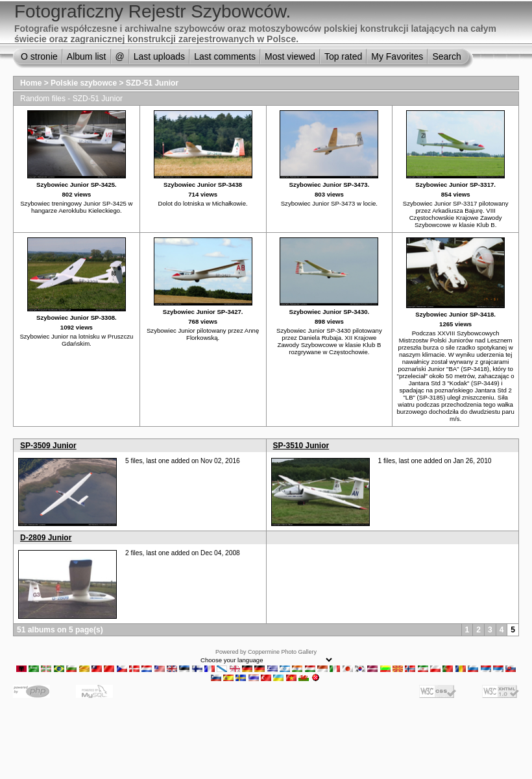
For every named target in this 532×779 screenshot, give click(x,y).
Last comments (225, 56)
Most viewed (290, 56)
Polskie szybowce (84, 83)
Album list (87, 56)
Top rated (343, 56)
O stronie (39, 56)
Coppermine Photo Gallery (282, 652)
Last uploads (159, 56)
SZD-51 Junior (152, 83)
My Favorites (397, 56)
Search (446, 56)
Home (31, 83)
